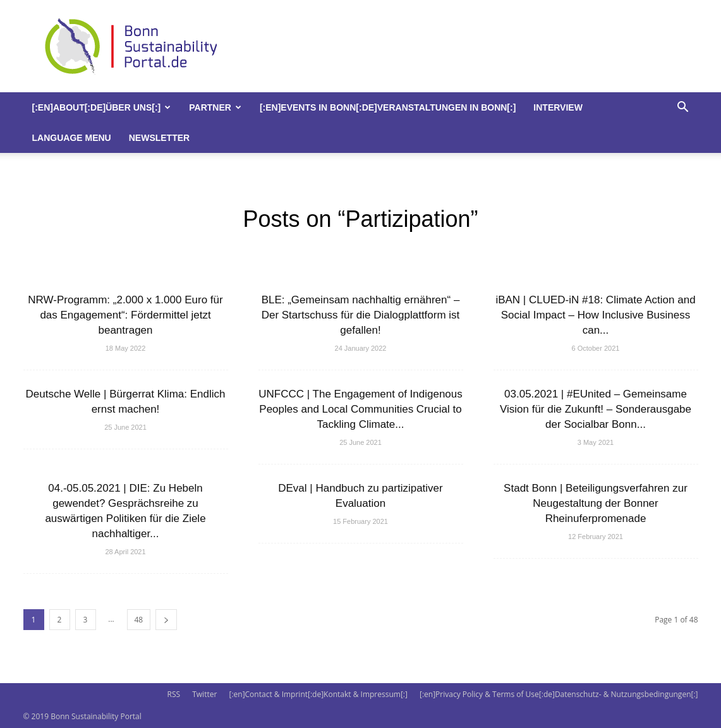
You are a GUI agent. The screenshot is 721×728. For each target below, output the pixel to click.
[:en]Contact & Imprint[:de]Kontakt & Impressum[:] (318, 694)
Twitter (204, 694)
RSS (173, 694)
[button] (683, 108)
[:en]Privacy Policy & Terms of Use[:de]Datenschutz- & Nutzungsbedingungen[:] (559, 694)
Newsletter (159, 138)
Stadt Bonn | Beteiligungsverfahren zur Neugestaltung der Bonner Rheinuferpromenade (596, 503)
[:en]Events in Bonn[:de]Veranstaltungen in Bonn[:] (388, 107)
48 (139, 620)
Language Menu (72, 138)
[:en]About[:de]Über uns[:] (102, 107)
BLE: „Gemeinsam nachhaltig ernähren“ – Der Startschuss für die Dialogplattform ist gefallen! (361, 315)
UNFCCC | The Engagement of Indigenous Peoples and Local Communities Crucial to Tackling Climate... (360, 409)
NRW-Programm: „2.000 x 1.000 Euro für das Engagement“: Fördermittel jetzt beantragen (125, 315)
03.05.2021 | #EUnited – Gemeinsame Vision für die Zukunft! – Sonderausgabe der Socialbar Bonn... (596, 409)
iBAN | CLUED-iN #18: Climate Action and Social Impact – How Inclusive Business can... (595, 315)
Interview (558, 107)
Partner (215, 107)
